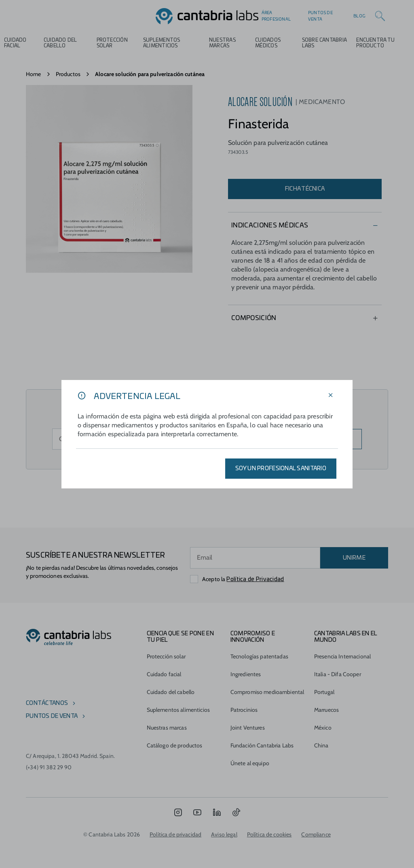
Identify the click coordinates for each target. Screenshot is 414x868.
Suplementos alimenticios (162, 43)
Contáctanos (47, 703)
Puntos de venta (320, 16)
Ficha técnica (305, 189)
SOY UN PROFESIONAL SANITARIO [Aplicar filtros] (281, 469)
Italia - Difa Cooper (338, 674)
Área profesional (276, 16)
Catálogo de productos (175, 745)
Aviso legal (224, 834)
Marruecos (326, 710)
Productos (68, 74)
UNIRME (354, 558)
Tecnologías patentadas (259, 656)
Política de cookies (269, 834)
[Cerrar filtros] (331, 396)
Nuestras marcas (222, 43)
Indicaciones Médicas (270, 225)
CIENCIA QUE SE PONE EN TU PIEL (180, 637)
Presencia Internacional (342, 656)
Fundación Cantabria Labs (262, 745)
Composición (254, 318)
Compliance (316, 834)
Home (34, 74)
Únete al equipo (250, 763)
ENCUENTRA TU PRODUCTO (375, 43)
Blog (359, 16)
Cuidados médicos (268, 43)
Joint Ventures (248, 728)
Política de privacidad (175, 834)
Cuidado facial (164, 674)
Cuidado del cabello (60, 43)
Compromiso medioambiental (267, 692)
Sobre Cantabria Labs (324, 43)
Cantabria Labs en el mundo (346, 637)
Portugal (324, 692)
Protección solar (166, 656)
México (323, 728)
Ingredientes (246, 674)
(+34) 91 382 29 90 (49, 767)
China (321, 745)
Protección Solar (112, 43)
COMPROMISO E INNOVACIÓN (253, 637)
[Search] (380, 16)
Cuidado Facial (15, 43)
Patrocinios (244, 710)
